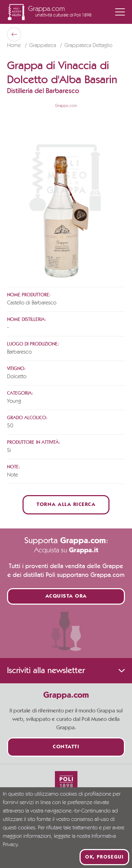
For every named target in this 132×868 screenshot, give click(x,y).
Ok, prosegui (104, 857)
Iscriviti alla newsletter (66, 671)
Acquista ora (66, 596)
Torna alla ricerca (66, 505)
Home (15, 46)
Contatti (66, 747)
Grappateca (43, 46)
